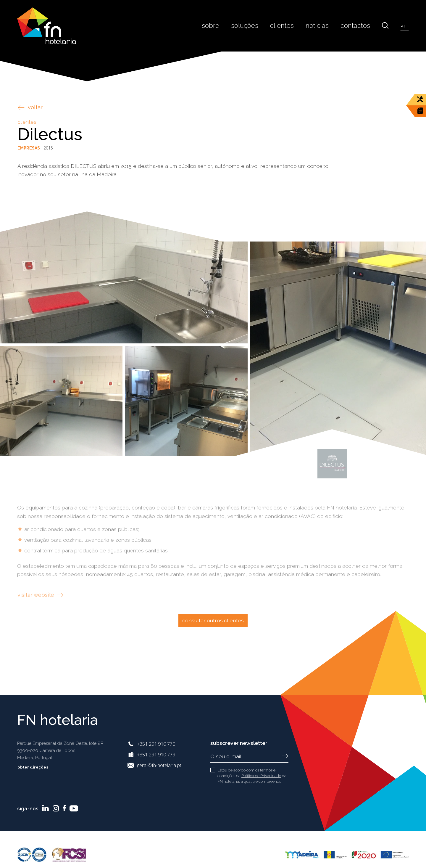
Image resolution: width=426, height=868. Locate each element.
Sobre (224, 25)
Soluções (255, 25)
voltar (30, 107)
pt (404, 26)
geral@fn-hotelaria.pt (159, 765)
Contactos (358, 25)
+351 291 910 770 (156, 744)
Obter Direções (37, 767)
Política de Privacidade (261, 776)
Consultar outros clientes (213, 620)
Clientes (290, 25)
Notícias (323, 25)
